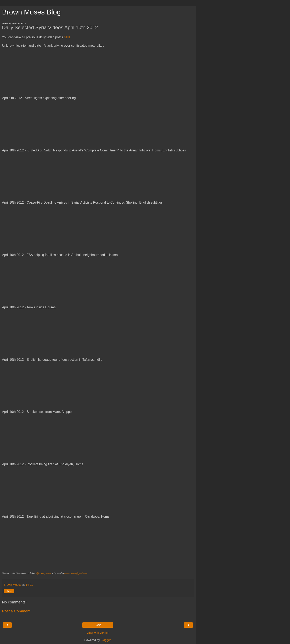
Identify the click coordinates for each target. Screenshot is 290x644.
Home (98, 625)
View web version (98, 633)
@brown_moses (44, 573)
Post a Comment (16, 611)
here (67, 37)
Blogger (106, 640)
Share (9, 591)
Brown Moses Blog (31, 12)
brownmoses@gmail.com (76, 573)
